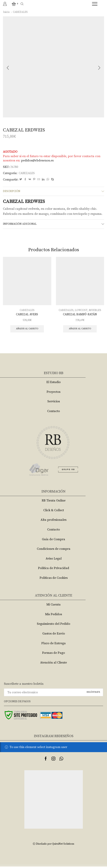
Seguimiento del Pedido (53, 626)
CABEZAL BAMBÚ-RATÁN (80, 315)
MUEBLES (95, 311)
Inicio (6, 12)
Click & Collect (54, 512)
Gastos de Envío (54, 635)
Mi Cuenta (53, 606)
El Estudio (53, 384)
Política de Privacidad (54, 570)
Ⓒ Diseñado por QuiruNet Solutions (54, 845)
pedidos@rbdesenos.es (37, 160)
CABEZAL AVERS (27, 315)
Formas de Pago (53, 654)
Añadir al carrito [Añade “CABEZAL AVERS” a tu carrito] (27, 330)
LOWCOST (81, 311)
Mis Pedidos (53, 616)
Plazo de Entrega (53, 645)
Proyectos (53, 393)
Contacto (53, 413)
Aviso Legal (54, 560)
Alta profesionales (53, 522)
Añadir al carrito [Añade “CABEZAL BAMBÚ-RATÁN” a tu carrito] (80, 330)
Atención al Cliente (53, 664)
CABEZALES (20, 12)
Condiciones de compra (54, 550)
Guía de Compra (53, 541)
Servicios (54, 403)
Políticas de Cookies (54, 579)
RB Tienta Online (54, 502)
